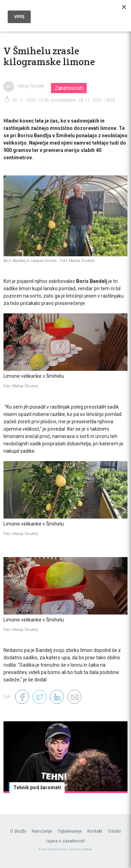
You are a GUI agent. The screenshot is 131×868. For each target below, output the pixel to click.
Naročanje (42, 831)
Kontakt (95, 831)
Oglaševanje (70, 831)
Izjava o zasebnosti (65, 841)
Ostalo (115, 831)
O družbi (18, 831)
